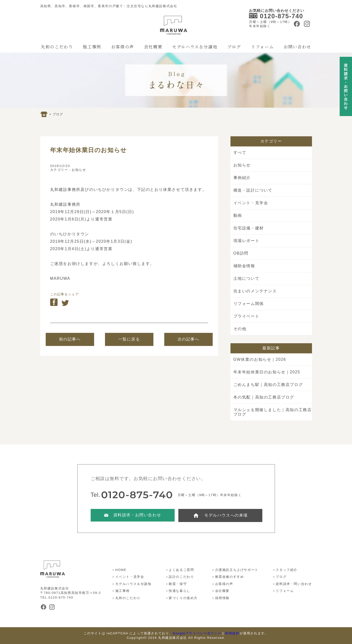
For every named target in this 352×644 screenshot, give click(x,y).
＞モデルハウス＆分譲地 (132, 584)
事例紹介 (242, 178)
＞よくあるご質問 (180, 570)
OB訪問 (241, 253)
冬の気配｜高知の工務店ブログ (264, 397)
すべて (240, 152)
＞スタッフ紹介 (285, 570)
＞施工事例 (121, 591)
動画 (238, 215)
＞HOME (119, 570)
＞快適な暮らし (178, 591)
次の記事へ (188, 339)
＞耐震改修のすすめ (228, 577)
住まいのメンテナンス (255, 291)
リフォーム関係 (249, 304)
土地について (247, 278)
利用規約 (232, 633)
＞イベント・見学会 (128, 577)
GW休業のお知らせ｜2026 (260, 359)
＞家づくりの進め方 (181, 598)
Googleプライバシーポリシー (197, 633)
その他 (240, 329)
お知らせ (79, 170)
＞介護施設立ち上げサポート (235, 570)
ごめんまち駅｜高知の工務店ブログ (268, 385)
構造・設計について (253, 190)
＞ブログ (279, 577)
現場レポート (247, 241)
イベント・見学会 (251, 203)
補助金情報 (244, 266)
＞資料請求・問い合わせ (292, 584)
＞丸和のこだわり (126, 598)
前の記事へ (70, 339)
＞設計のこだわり (180, 577)
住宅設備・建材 (249, 228)
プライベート (247, 316)
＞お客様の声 (222, 584)
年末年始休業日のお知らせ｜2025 (267, 372)
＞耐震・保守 (176, 584)
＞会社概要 (220, 591)
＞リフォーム (283, 591)
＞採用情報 (220, 598)
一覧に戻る (129, 339)
